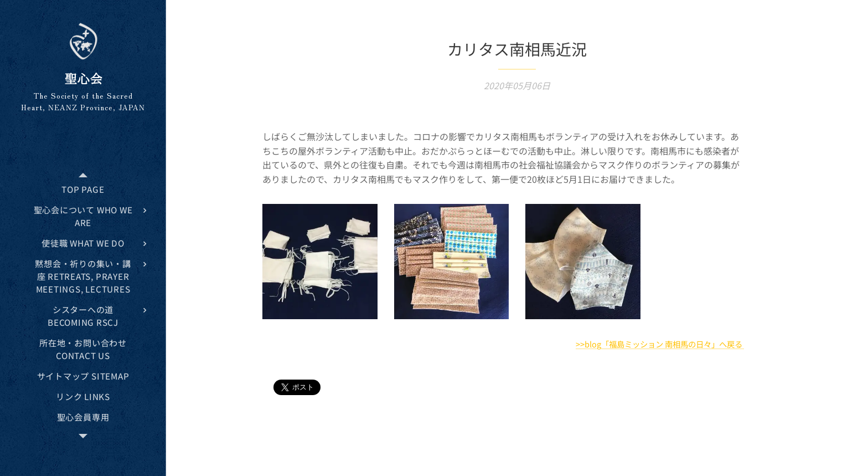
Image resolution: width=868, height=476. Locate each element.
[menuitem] (83, 189)
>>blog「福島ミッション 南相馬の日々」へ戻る (660, 344)
